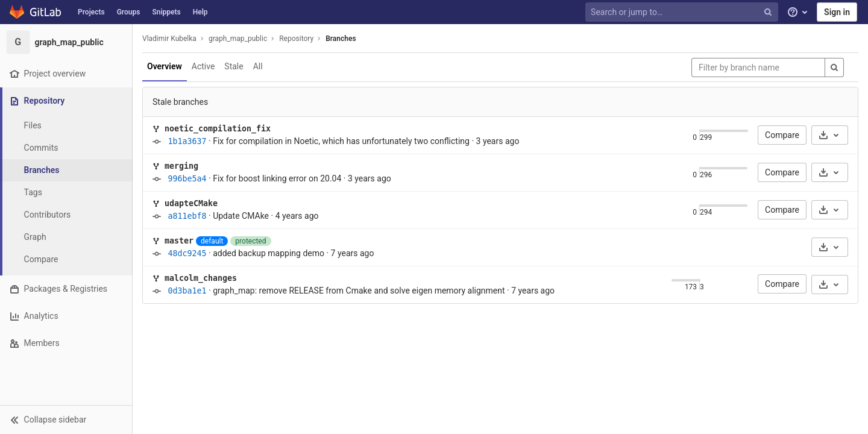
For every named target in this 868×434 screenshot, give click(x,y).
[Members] (66, 343)
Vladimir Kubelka (169, 39)
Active (203, 66)
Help (200, 12)
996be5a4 (187, 179)
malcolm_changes (201, 278)
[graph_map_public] (66, 42)
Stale (234, 66)
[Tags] (66, 193)
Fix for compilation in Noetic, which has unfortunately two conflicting (341, 141)
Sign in (837, 12)
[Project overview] (66, 74)
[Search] (834, 68)
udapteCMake (191, 203)
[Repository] (67, 101)
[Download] (830, 135)
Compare (782, 135)
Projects (91, 12)
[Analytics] (66, 316)
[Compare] (66, 259)
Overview (165, 66)
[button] (66, 420)
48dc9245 (187, 253)
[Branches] (66, 170)
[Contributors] (66, 215)
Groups (129, 12)
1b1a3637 (187, 141)
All (258, 66)
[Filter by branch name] (758, 68)
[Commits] (66, 148)
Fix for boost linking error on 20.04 (277, 178)
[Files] (66, 126)
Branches (341, 39)
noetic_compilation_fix (218, 129)
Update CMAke (241, 216)
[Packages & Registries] (66, 289)
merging (181, 166)
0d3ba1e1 (187, 291)
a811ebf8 (187, 216)
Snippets (166, 12)
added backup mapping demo (269, 253)
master (179, 241)
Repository (296, 39)
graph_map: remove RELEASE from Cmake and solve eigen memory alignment (359, 291)
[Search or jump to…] (683, 12)
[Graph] (66, 237)
